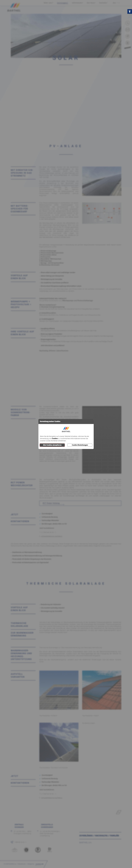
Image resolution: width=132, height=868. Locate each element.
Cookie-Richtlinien (52, 441)
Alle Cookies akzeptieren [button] (52, 445)
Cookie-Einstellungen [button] (80, 445)
